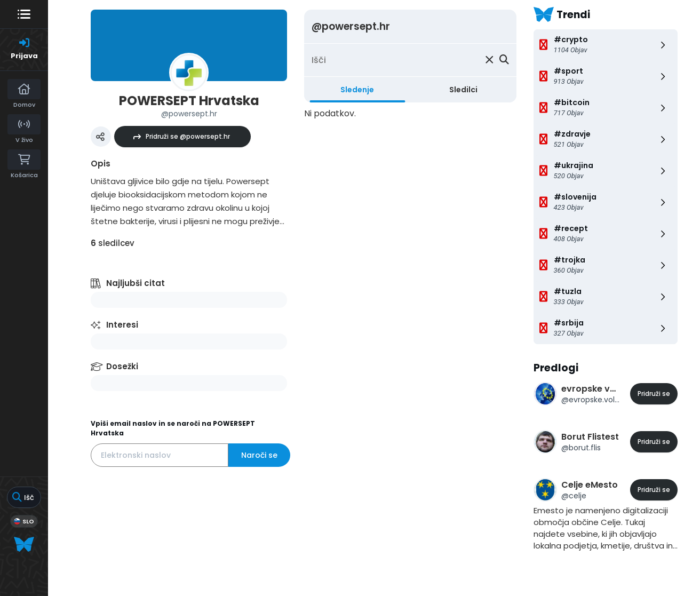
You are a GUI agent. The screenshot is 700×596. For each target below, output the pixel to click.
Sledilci (463, 90)
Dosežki (122, 366)
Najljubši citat (136, 283)
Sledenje (357, 90)
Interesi (122, 325)
